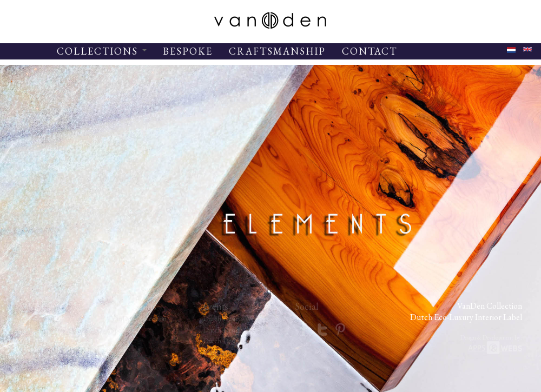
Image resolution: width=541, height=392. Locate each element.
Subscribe (33, 363)
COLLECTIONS (102, 51)
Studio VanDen (41, 330)
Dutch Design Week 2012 (240, 318)
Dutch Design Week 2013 (240, 330)
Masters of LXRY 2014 (236, 352)
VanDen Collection (139, 318)
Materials (32, 374)
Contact (31, 341)
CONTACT (370, 51)
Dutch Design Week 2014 (240, 341)
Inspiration (34, 318)
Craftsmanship (39, 352)
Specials (122, 330)
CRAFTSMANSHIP (277, 51)
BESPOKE (188, 51)
